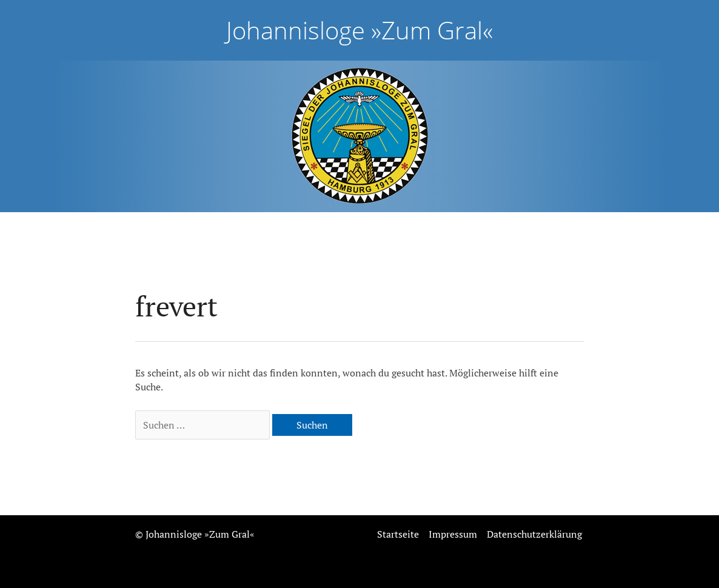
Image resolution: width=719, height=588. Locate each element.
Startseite (398, 534)
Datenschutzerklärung (534, 534)
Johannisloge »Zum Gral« (359, 30)
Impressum (453, 534)
